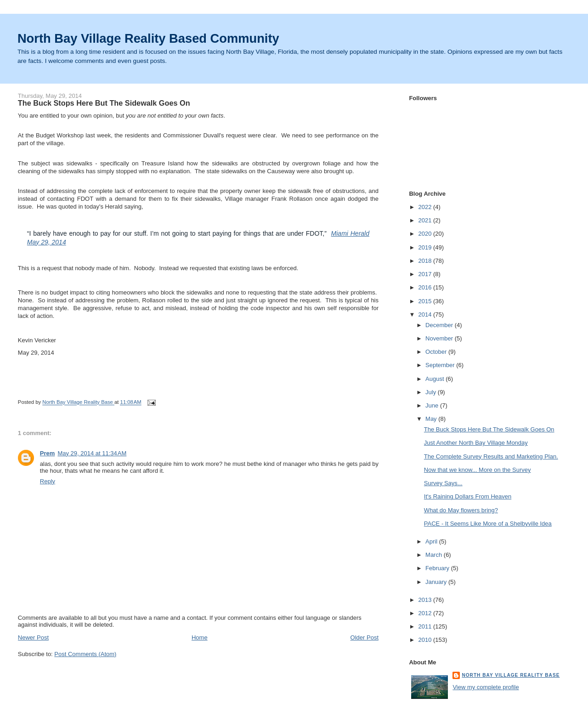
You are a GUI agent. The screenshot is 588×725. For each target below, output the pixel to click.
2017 (426, 274)
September (441, 365)
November (440, 338)
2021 (426, 220)
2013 (426, 600)
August (435, 379)
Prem (48, 453)
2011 (426, 626)
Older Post (365, 637)
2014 (426, 314)
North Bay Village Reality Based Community (148, 38)
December (440, 325)
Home (200, 637)
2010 (426, 640)
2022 (426, 207)
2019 (426, 247)
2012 (426, 613)
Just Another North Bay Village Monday (476, 443)
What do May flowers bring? (461, 510)
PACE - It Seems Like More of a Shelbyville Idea (488, 524)
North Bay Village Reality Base (511, 675)
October (437, 352)
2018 (426, 261)
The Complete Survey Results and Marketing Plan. (491, 456)
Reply (48, 481)
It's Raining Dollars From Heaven (468, 496)
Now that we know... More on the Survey (478, 470)
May (432, 419)
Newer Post (33, 637)
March (435, 555)
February (438, 568)
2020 (426, 234)
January (437, 582)
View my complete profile (486, 687)
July (432, 392)
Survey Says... (443, 483)
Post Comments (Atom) (85, 654)
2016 (426, 287)
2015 (426, 301)
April (432, 541)
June (433, 405)
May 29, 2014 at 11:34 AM (92, 453)
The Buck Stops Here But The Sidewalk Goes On (489, 429)
